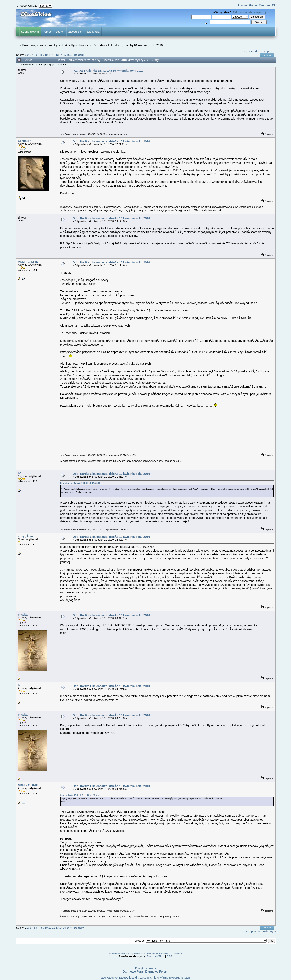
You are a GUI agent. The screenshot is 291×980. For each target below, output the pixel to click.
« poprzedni (251, 51)
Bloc (149, 956)
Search (60, 32)
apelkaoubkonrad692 (115, 978)
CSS (170, 956)
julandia (134, 978)
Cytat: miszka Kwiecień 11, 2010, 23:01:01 (81, 795)
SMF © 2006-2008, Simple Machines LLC (153, 954)
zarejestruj (259, 12)
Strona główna (30, 32)
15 (64, 55)
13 (57, 55)
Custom (264, 5)
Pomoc (47, 32)
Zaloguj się (240, 12)
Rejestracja (93, 32)
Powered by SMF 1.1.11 (121, 954)
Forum (242, 5)
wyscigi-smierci (150, 978)
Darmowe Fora (133, 972)
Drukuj (267, 55)
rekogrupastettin (179, 978)
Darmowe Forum (157, 972)
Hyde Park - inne (82, 45)
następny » (267, 51)
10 (46, 55)
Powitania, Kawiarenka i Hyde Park (45, 45)
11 (50, 55)
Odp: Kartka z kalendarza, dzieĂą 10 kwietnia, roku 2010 (111, 141)
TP (274, 5)
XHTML (159, 956)
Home (253, 5)
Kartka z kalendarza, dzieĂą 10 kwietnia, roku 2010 (130, 45)
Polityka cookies (145, 968)
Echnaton (25, 141)
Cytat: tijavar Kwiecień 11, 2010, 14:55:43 (80, 483)
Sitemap (178, 954)
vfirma (164, 978)
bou (21, 473)
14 (61, 55)
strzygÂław (26, 536)
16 (68, 55)
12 (54, 55)
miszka (23, 615)
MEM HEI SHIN (28, 262)
